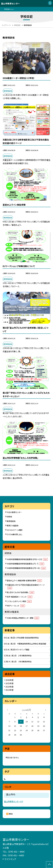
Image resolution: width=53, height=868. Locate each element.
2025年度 (9, 683)
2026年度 (9, 680)
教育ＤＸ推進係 (13, 526)
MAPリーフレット (16, 606)
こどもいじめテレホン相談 (19, 601)
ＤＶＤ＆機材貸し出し (15, 534)
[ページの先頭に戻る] (50, 865)
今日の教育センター (14, 512)
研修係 (9, 517)
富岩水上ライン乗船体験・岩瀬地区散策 (24, 580)
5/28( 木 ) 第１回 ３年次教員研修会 (18, 661)
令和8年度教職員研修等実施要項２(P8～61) (26, 568)
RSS (11, 814)
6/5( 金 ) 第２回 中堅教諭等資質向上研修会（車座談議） (25, 644)
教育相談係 (11, 521)
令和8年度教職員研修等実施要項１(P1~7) (25, 564)
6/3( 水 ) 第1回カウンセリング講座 (17, 650)
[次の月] (46, 710)
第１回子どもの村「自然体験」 (20, 592)
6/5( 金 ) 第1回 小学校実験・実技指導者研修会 (21, 638)
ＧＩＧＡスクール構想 (15, 530)
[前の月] (7, 710)
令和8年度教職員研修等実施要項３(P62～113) (27, 559)
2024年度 (9, 687)
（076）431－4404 (16, 852)
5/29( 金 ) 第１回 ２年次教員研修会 (18, 655)
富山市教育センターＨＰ (14, 801)
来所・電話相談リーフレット (20, 597)
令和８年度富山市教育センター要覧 (23, 618)
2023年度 (9, 690)
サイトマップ (10, 859)
